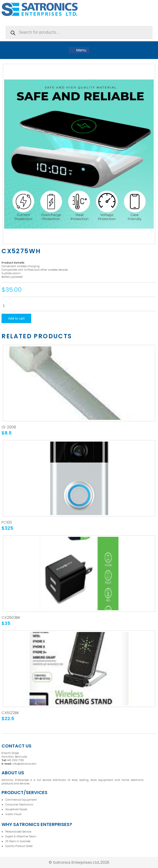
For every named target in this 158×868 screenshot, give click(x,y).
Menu (79, 50)
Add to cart (16, 318)
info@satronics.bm (24, 764)
